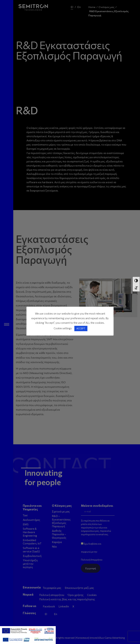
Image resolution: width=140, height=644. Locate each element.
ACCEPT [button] (81, 328)
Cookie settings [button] (63, 328)
